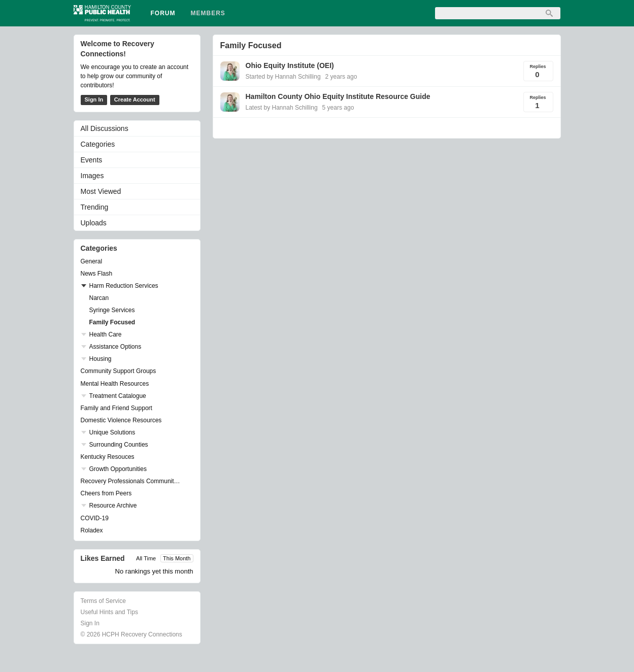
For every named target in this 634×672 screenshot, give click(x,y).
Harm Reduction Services (124, 286)
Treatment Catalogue (118, 396)
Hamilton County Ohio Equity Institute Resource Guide (338, 96)
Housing (101, 359)
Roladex (92, 530)
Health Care (106, 334)
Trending (95, 207)
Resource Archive (113, 506)
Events (92, 160)
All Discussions (105, 128)
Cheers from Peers (106, 493)
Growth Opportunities (118, 469)
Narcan (99, 298)
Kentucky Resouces (108, 457)
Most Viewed (101, 191)
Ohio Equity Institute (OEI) (290, 65)
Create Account (135, 99)
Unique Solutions (112, 432)
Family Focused (112, 322)
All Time (146, 558)
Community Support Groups (119, 371)
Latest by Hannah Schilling (282, 108)
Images (92, 176)
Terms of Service (103, 601)
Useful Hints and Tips (109, 612)
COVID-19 (95, 518)
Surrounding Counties (119, 445)
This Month (177, 558)
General (92, 261)
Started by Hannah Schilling (283, 77)
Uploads (94, 223)
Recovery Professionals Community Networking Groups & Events (132, 481)
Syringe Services (112, 310)
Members (208, 13)
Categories (98, 144)
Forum (163, 13)
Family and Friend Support (116, 408)
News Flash (97, 274)
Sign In (94, 99)
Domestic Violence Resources (121, 420)
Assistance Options (115, 347)
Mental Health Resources (115, 384)
